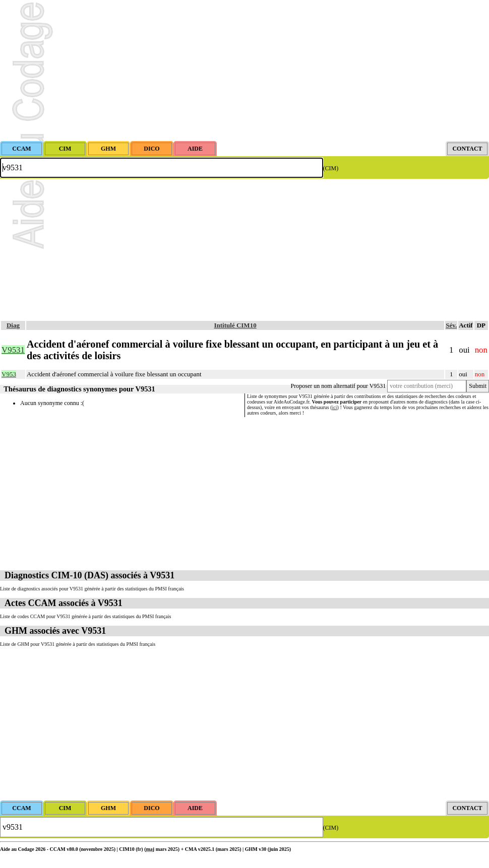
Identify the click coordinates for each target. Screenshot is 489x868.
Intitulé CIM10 (235, 325)
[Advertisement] (244, 71)
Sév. (451, 325)
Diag (13, 325)
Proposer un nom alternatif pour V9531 (339, 386)
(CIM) (331, 168)
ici (335, 407)
